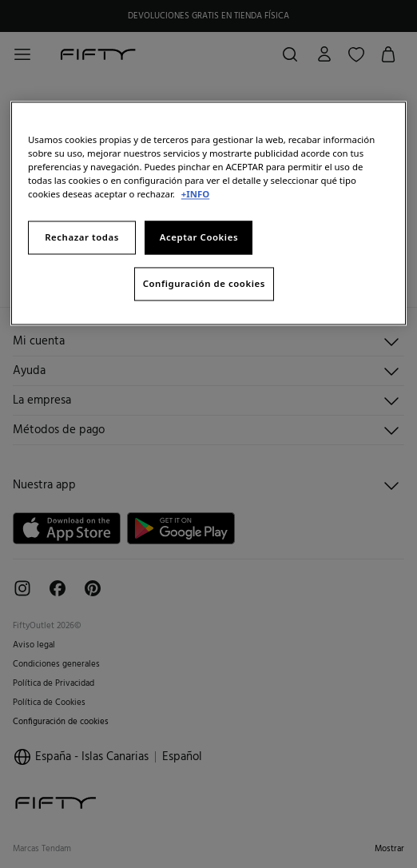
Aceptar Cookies (199, 238)
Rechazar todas (82, 238)
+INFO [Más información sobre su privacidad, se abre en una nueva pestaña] (195, 195)
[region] (208, 213)
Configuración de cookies (204, 284)
